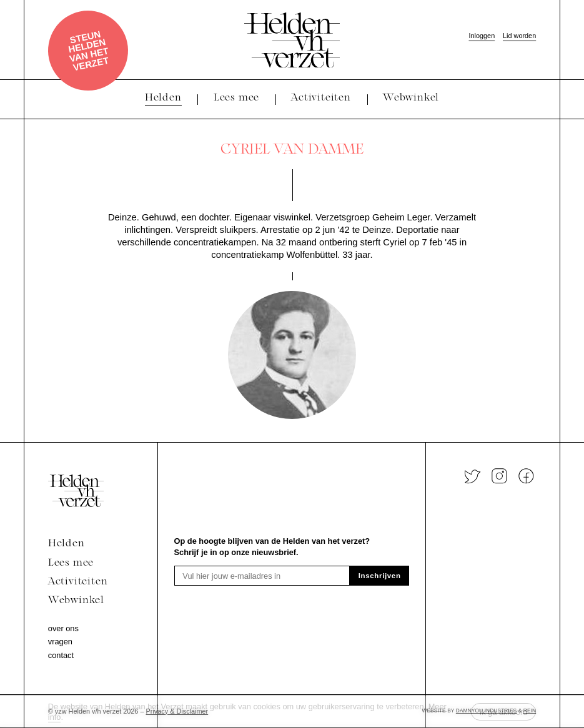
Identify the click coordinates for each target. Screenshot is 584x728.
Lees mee (71, 563)
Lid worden (519, 36)
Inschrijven (380, 576)
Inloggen (482, 36)
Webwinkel (76, 601)
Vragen (60, 642)
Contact (61, 655)
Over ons (63, 628)
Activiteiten (78, 582)
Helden (67, 544)
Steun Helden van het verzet (88, 51)
